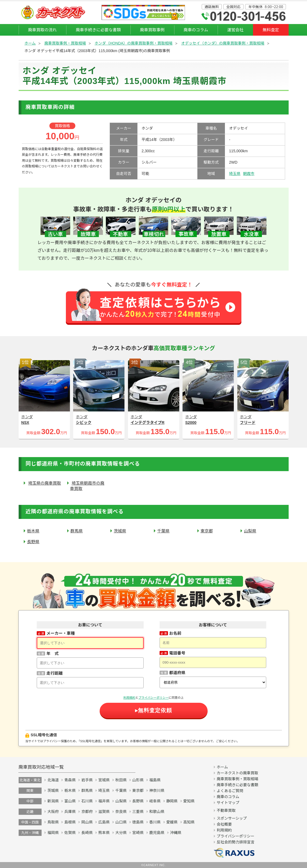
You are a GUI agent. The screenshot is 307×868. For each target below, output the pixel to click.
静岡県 (172, 801)
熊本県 (104, 833)
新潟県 (53, 801)
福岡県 (53, 833)
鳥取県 (53, 822)
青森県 (70, 780)
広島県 (104, 822)
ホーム (30, 43)
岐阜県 (155, 801)
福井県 (104, 801)
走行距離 (55, 673)
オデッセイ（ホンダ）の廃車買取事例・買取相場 (223, 43)
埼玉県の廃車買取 (45, 483)
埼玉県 (235, 174)
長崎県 (87, 833)
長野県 (33, 542)
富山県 (70, 801)
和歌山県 (157, 812)
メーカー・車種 (61, 633)
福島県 (155, 780)
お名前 (175, 633)
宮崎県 (138, 833)
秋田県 (121, 780)
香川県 (155, 822)
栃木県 (33, 531)
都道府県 (177, 673)
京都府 (87, 812)
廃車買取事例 (152, 30)
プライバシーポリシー (154, 698)
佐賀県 (70, 833)
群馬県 (77, 531)
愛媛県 (172, 822)
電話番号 (177, 653)
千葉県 (163, 531)
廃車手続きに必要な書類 (98, 30)
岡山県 (87, 822)
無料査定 (271, 30)
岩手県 (87, 780)
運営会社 (235, 30)
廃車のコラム (196, 30)
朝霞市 (249, 174)
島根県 (70, 822)
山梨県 (250, 531)
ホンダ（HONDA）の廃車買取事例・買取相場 (134, 43)
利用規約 (129, 698)
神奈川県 (157, 791)
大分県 (121, 833)
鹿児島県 (157, 833)
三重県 (138, 812)
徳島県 (138, 822)
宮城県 (104, 780)
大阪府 (53, 812)
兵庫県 (70, 812)
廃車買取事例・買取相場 (65, 43)
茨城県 (120, 531)
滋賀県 (104, 812)
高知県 (189, 822)
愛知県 (189, 801)
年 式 (53, 653)
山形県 (138, 780)
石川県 (87, 801)
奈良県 (121, 812)
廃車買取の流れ (42, 30)
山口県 (121, 822)
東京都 (207, 531)
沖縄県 (176, 833)
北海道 (53, 780)
